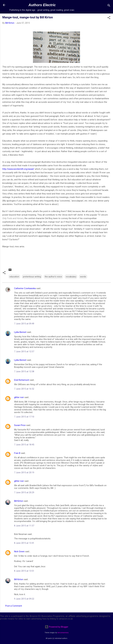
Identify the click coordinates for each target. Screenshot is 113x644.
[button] (109, 18)
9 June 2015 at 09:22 (24, 599)
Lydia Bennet (20, 332)
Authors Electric (42, 5)
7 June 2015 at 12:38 (24, 371)
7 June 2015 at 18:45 (24, 445)
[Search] (109, 6)
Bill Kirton (19, 501)
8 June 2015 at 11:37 (24, 526)
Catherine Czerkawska (25, 288)
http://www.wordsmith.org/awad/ (18, 169)
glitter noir (19, 397)
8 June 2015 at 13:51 (24, 571)
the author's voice (53, 277)
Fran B (17, 453)
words (83, 277)
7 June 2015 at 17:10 (24, 417)
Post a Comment (14, 606)
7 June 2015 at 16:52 (24, 389)
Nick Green (19, 551)
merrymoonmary (63, 633)
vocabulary (71, 277)
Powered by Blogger (57, 627)
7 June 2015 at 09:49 (24, 324)
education (14, 277)
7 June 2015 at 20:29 (24, 492)
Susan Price (20, 425)
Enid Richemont (22, 380)
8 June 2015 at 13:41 (24, 543)
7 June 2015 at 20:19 (24, 473)
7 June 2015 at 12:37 (24, 352)
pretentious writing (32, 277)
